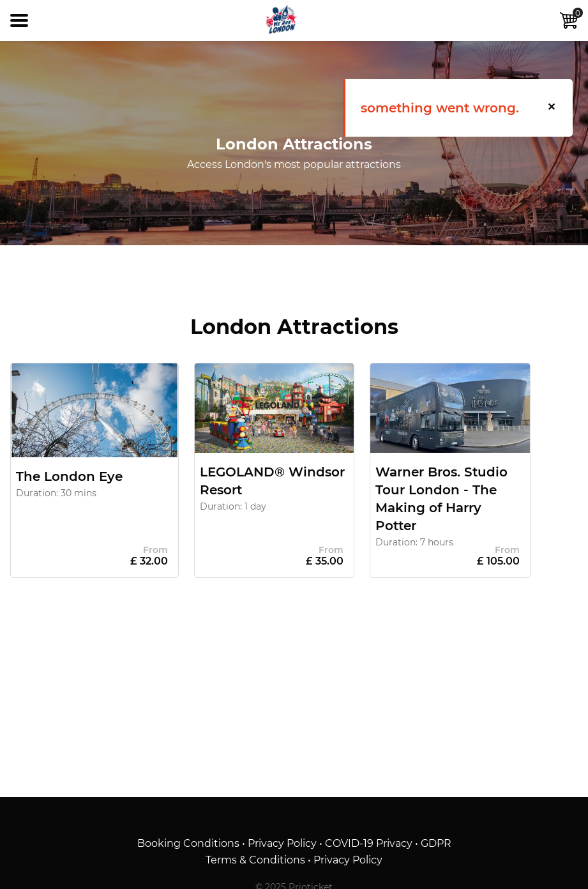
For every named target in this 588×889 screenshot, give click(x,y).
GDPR (436, 843)
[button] (552, 108)
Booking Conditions (188, 843)
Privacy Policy (282, 843)
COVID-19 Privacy (369, 843)
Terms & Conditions (255, 860)
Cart (569, 19)
